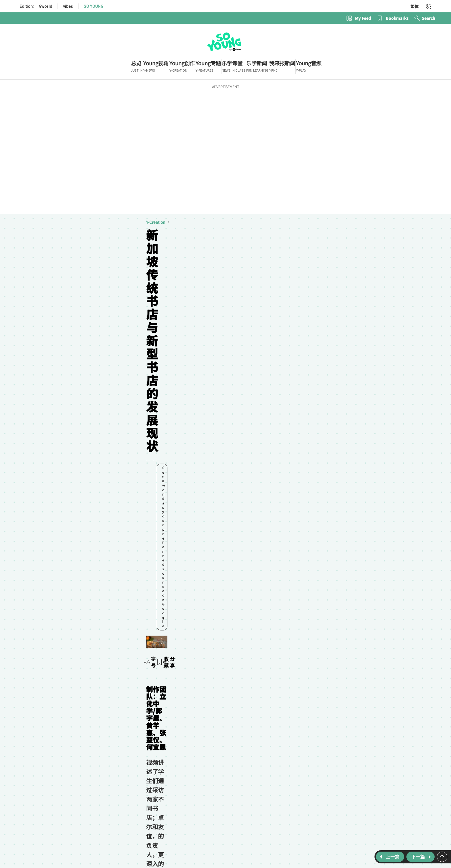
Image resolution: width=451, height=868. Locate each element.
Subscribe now (209, 607)
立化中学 (122, 552)
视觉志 (54, 227)
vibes (68, 6)
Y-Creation (32, 227)
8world (46, 6)
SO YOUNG (94, 6)
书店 (143, 552)
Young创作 (71, 552)
